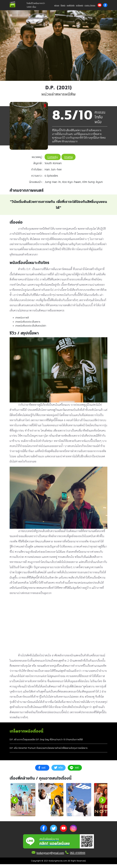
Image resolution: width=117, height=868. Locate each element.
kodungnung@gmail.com (50, 857)
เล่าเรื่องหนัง (80, 5)
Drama (68, 157)
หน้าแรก (57, 5)
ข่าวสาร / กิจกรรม (90, 5)
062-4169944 (78, 857)
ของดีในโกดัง (71, 5)
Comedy (53, 157)
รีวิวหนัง (63, 5)
